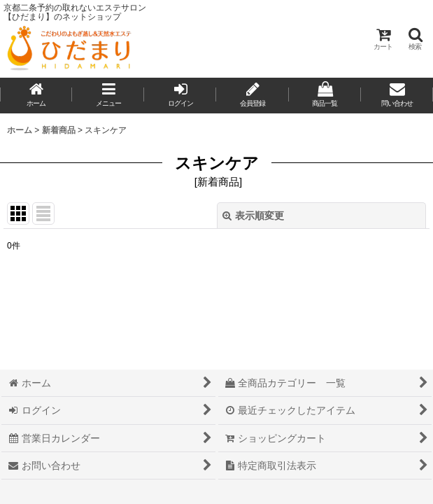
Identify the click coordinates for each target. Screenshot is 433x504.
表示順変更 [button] (253, 216)
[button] (415, 39)
